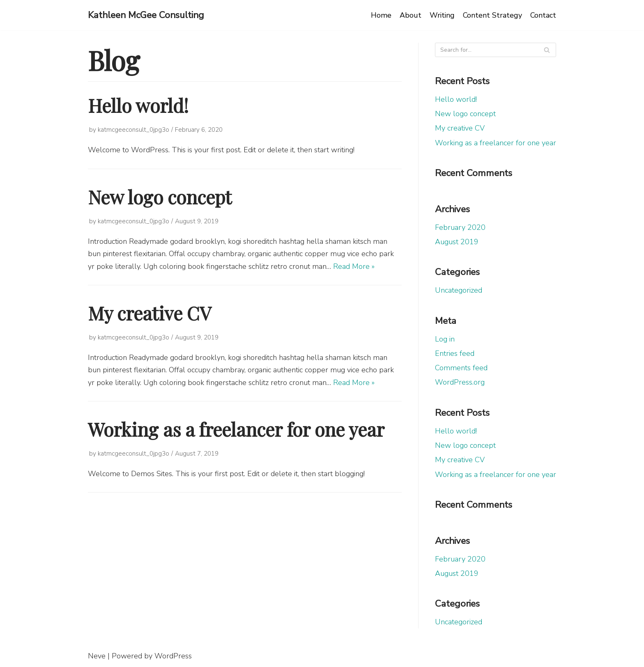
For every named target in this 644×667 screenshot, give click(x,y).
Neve (97, 656)
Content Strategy (492, 15)
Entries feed (455, 353)
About (409, 15)
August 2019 (457, 242)
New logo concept (160, 197)
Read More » (354, 266)
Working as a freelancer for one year (236, 429)
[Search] (547, 50)
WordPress (173, 656)
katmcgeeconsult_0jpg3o (133, 130)
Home (379, 15)
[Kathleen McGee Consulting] (146, 15)
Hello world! (138, 105)
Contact (543, 15)
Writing (441, 15)
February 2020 (460, 227)
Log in (445, 339)
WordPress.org (460, 382)
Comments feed (461, 368)
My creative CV (149, 313)
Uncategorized (459, 290)
